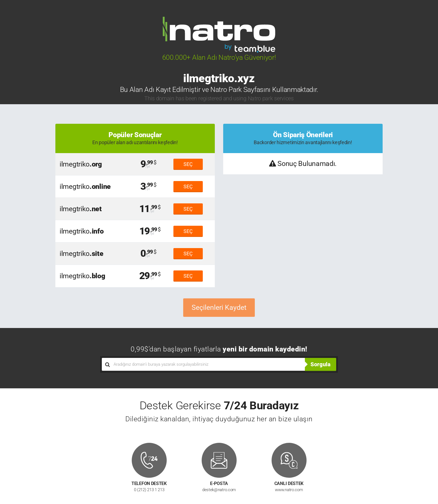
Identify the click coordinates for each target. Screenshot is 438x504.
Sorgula (321, 364)
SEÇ (188, 164)
